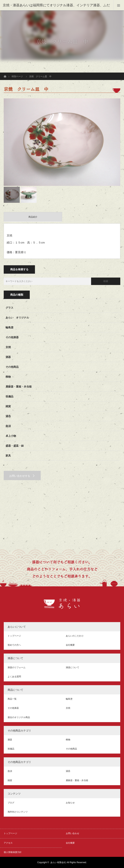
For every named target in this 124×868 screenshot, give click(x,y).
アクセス (8, 843)
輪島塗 (9, 327)
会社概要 (70, 645)
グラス (9, 308)
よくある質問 (14, 677)
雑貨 (8, 406)
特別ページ (17, 76)
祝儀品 (9, 396)
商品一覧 (12, 699)
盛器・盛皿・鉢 (15, 446)
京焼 (8, 347)
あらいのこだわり (75, 636)
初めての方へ (14, 645)
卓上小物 (11, 436)
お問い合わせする (20, 476)
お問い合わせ (73, 833)
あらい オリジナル (17, 318)
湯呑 (8, 416)
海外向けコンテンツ (18, 812)
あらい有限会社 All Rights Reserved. (69, 862)
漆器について (73, 667)
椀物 (8, 377)
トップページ (14, 636)
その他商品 (12, 367)
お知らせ (70, 803)
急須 (8, 426)
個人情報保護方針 (13, 852)
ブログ (11, 803)
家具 (8, 456)
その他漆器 (12, 337)
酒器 (8, 357)
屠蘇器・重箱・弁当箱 (19, 387)
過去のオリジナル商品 (19, 717)
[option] (62, 142)
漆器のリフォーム (17, 667)
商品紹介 (33, 217)
